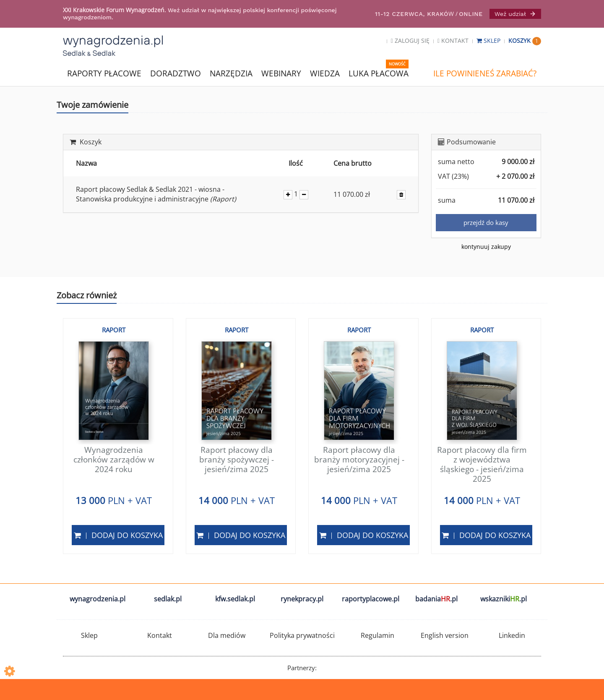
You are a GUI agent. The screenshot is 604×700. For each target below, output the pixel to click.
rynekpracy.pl (302, 599)
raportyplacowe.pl (371, 599)
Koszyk (525, 40)
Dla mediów (227, 635)
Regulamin (377, 635)
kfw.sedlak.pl (235, 599)
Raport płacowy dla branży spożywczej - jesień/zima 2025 (237, 460)
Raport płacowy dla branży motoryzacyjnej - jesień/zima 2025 (359, 460)
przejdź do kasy (486, 222)
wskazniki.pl (504, 599)
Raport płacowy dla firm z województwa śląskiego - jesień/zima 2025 (482, 464)
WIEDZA (325, 73)
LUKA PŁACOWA (379, 73)
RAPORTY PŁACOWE (104, 73)
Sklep (489, 40)
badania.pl (436, 599)
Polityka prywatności (302, 635)
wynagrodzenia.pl (98, 599)
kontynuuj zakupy (486, 247)
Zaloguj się (410, 40)
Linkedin (512, 635)
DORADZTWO (176, 73)
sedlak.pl (168, 599)
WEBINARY (281, 73)
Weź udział (515, 14)
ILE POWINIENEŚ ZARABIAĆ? (485, 73)
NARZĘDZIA (231, 73)
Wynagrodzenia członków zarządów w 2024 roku (114, 460)
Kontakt (453, 40)
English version (445, 635)
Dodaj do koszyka (118, 535)
